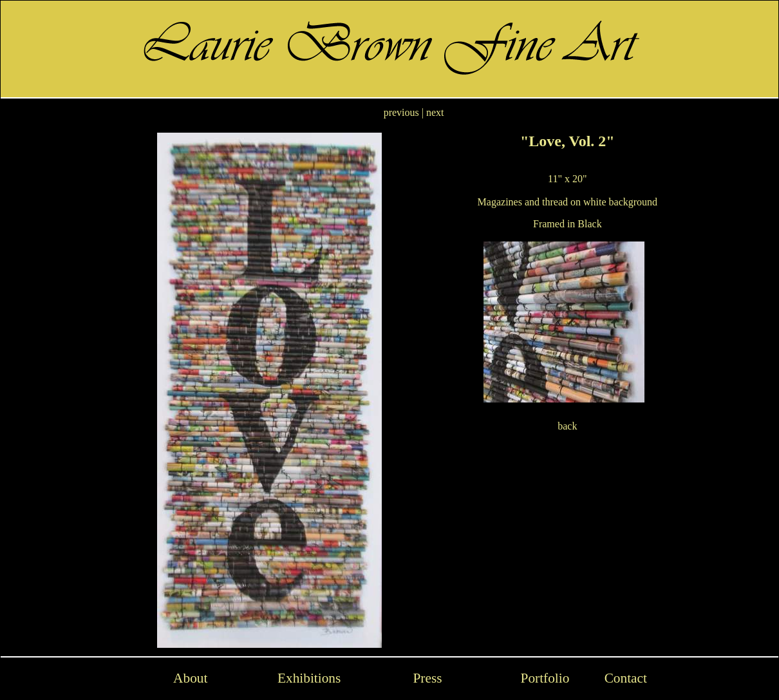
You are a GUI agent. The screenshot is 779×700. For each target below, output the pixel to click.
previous (401, 112)
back (567, 426)
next (435, 112)
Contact (626, 678)
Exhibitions (309, 678)
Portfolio (545, 678)
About (190, 678)
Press (427, 678)
